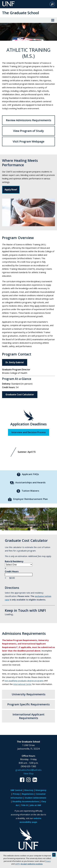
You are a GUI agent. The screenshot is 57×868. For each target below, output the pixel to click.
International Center (22, 684)
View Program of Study (28, 131)
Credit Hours (19, 573)
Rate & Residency (19, 563)
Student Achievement (35, 798)
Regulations (28, 794)
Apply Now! (11, 190)
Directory (29, 790)
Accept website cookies (32, 864)
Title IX (24, 805)
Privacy (48, 861)
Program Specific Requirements (28, 704)
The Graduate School (20, 13)
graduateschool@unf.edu (28, 770)
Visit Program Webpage (28, 141)
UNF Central (16, 790)
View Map (28, 774)
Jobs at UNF (36, 805)
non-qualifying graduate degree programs (24, 681)
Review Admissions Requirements (29, 120)
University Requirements (29, 694)
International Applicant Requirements (28, 716)
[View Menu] (53, 20)
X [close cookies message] (54, 855)
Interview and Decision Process (29, 432)
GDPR (17, 864)
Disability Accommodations (26, 801)
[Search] (52, 4)
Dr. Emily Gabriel (15, 362)
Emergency (41, 790)
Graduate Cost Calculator (20, 394)
